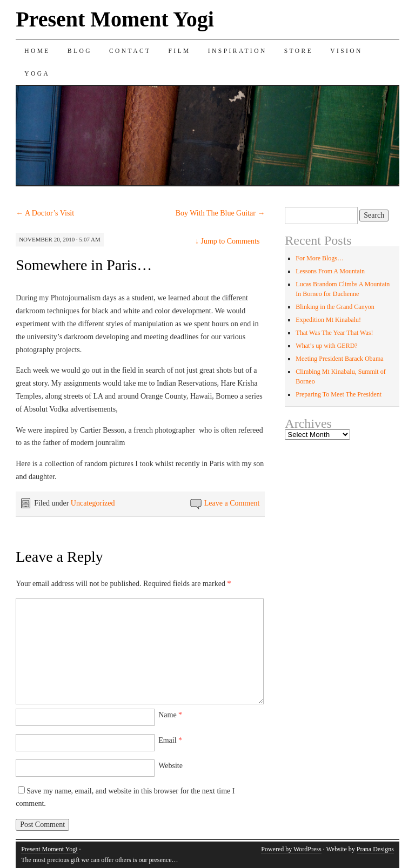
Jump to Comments (227, 241)
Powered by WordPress (291, 849)
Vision (346, 51)
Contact (130, 51)
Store (299, 51)
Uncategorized (93, 503)
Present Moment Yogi (115, 19)
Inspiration (237, 51)
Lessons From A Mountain (330, 271)
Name (170, 715)
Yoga (37, 73)
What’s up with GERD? (326, 346)
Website (170, 766)
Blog (80, 51)
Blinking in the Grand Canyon (335, 307)
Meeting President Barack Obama (339, 359)
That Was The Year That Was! (334, 333)
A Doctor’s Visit (45, 213)
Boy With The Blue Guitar (220, 213)
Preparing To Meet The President (339, 394)
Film (180, 51)
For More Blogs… (320, 258)
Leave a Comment (232, 503)
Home (37, 51)
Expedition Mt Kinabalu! (328, 320)
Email (170, 740)
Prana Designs (375, 849)
